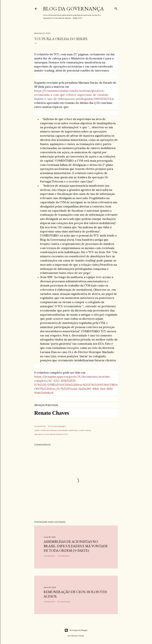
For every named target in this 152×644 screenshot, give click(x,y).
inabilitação (73, 430)
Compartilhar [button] (40, 426)
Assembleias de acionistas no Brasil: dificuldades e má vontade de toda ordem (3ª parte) (76, 546)
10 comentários (64, 602)
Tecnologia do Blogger (76, 630)
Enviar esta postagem (57, 426)
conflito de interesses (49, 430)
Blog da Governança (73, 9)
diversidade (63, 430)
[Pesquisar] (116, 8)
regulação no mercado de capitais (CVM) (51, 434)
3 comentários (63, 556)
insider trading (85, 430)
